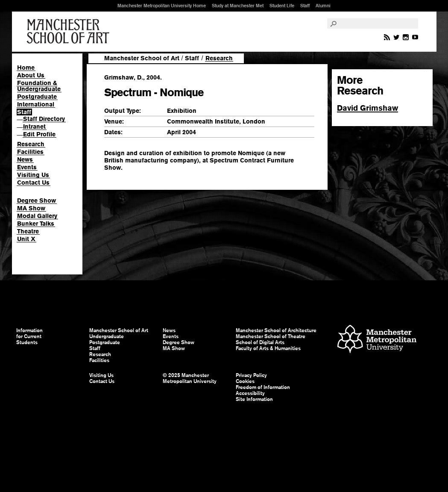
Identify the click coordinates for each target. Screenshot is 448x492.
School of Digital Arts (260, 342)
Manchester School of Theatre (271, 336)
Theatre (28, 231)
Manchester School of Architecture (276, 330)
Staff (305, 6)
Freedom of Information (263, 387)
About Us (31, 75)
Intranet (34, 127)
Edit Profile (39, 134)
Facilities (30, 152)
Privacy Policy (251, 375)
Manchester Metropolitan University (377, 340)
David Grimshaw (367, 108)
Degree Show (37, 200)
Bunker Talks (36, 224)
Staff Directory (44, 119)
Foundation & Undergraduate (39, 86)
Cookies (245, 381)
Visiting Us (33, 175)
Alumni (323, 6)
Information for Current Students (29, 336)
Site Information (254, 399)
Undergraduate (107, 336)
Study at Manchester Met (238, 6)
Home (26, 68)
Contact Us (33, 183)
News (25, 159)
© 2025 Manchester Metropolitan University (190, 378)
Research (31, 144)
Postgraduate (37, 97)
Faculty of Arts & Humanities (268, 348)
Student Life (282, 6)
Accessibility (250, 393)
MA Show (31, 208)
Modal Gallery (37, 216)
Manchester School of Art (70, 32)
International (36, 104)
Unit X (26, 239)
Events (27, 167)
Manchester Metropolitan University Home (162, 6)
